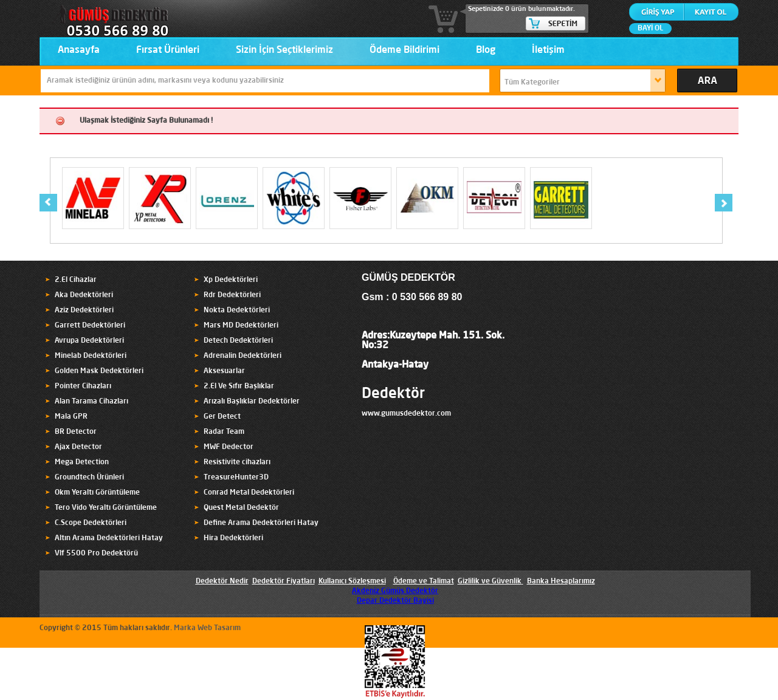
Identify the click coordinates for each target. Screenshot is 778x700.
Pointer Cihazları (83, 386)
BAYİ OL (650, 29)
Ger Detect (222, 417)
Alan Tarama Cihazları (91, 402)
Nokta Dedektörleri (237, 311)
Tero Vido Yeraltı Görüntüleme (106, 508)
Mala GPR (71, 417)
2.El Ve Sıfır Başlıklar (239, 386)
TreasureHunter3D (236, 478)
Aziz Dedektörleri (84, 311)
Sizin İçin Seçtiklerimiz (284, 50)
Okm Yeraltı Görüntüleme (97, 493)
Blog (486, 50)
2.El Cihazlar (76, 280)
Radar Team (224, 432)
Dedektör (393, 394)
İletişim (548, 50)
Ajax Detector (78, 447)
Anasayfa (79, 50)
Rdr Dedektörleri (232, 295)
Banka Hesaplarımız (561, 582)
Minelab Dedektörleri (91, 356)
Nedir (238, 582)
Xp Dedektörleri (231, 280)
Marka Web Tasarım (207, 628)
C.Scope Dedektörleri (91, 523)
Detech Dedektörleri (238, 341)
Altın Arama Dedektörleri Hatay (109, 538)
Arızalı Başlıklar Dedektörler (252, 402)
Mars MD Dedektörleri (241, 326)
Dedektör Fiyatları (284, 582)
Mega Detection (82, 462)
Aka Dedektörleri (84, 295)
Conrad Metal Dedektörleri (249, 493)
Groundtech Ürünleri (89, 478)
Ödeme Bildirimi (404, 50)
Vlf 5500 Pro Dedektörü (96, 554)
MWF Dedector (229, 447)
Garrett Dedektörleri (90, 326)
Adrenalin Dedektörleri (243, 356)
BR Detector (76, 432)
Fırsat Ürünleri (168, 50)
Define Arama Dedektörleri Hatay (261, 523)
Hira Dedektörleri (233, 538)
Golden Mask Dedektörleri (99, 371)
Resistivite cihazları (237, 462)
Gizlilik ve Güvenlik (490, 582)
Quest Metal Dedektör (241, 508)
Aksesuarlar (224, 371)
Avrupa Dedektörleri (89, 341)
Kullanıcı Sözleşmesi (352, 582)
